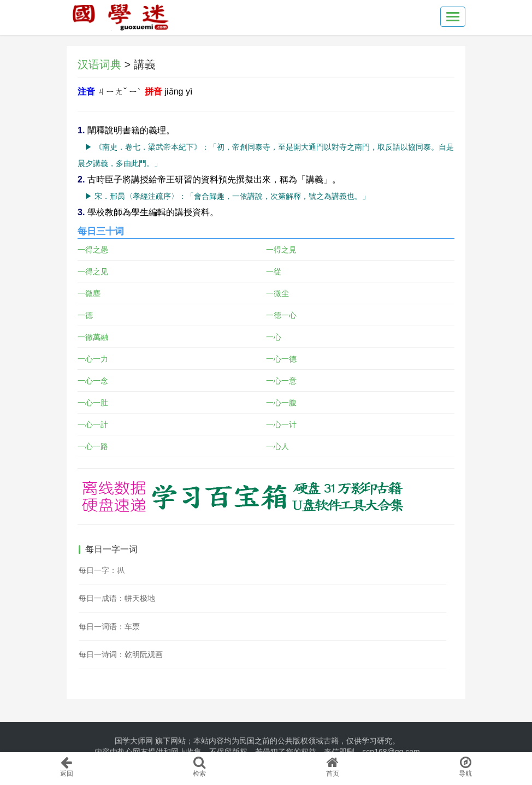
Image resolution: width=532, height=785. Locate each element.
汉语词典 (99, 64)
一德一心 (281, 315)
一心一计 (281, 424)
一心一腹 (281, 403)
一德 (85, 315)
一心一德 (281, 359)
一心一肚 (93, 403)
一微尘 (277, 293)
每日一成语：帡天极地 (117, 598)
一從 (274, 271)
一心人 (277, 446)
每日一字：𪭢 (102, 570)
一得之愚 (93, 250)
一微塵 (89, 293)
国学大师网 (134, 741)
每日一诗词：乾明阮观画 (121, 654)
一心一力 (93, 359)
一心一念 (93, 381)
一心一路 (93, 446)
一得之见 (93, 271)
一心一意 (281, 381)
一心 (274, 337)
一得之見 (281, 250)
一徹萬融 (93, 337)
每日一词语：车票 (109, 627)
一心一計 (93, 424)
